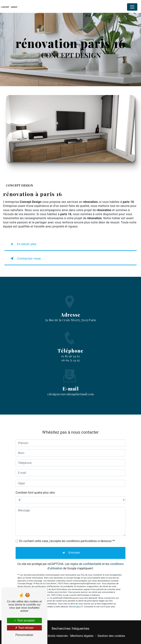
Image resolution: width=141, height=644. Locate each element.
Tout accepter (24, 620)
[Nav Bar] (132, 7)
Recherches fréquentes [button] (71, 629)
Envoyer (74, 549)
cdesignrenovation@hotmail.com (70, 390)
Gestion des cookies (111, 636)
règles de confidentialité (86, 560)
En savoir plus (23, 244)
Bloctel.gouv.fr (76, 603)
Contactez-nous (25, 259)
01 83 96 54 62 (70, 360)
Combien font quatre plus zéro (35, 489)
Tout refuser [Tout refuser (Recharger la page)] (24, 628)
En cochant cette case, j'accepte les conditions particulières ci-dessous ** (67, 538)
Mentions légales (82, 636)
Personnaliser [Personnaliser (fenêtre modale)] (24, 635)
